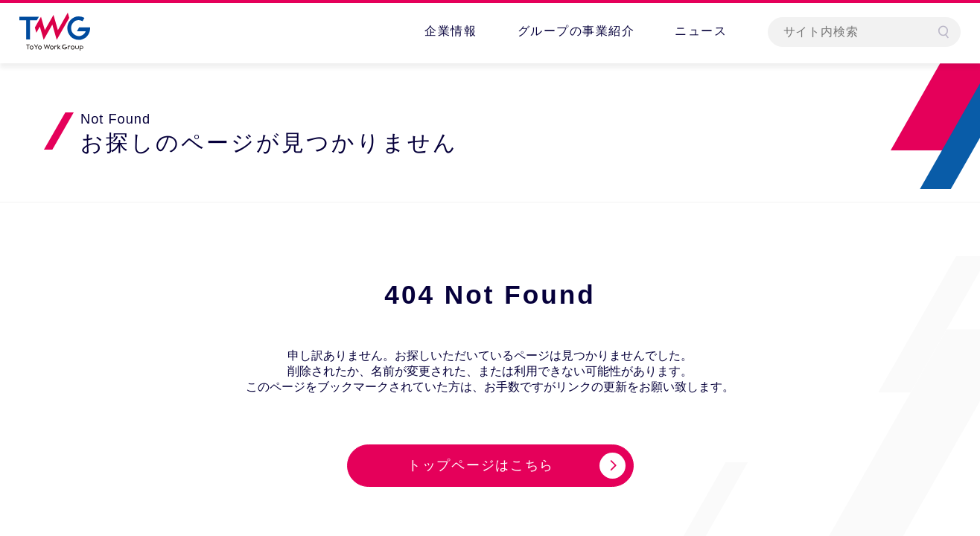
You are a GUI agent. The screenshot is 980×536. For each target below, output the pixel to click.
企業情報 (451, 31)
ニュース (701, 31)
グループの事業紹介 (576, 31)
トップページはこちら (481, 465)
